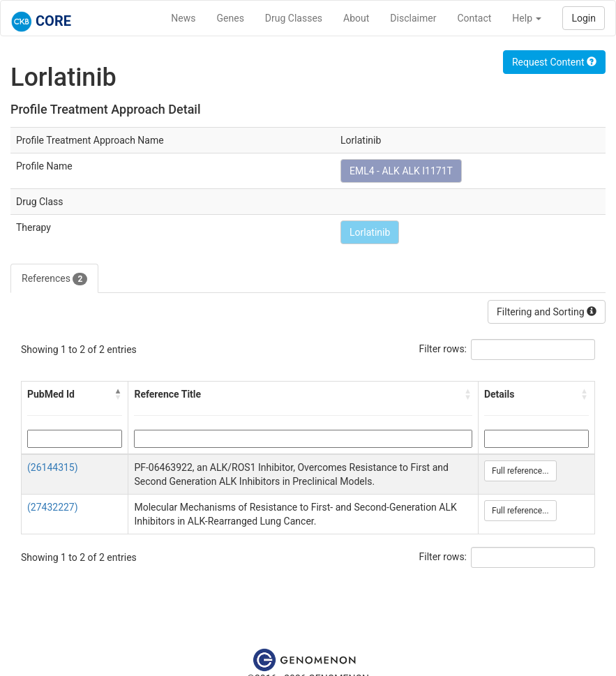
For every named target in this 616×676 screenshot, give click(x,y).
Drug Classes (294, 18)
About (356, 18)
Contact (474, 18)
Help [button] (527, 18)
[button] (118, 394)
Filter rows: (443, 349)
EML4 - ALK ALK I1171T (401, 171)
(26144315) (53, 467)
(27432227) (53, 507)
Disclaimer (413, 18)
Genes (231, 18)
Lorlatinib (370, 232)
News (183, 18)
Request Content (554, 62)
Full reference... (520, 471)
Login (584, 18)
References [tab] (54, 279)
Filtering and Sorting (547, 312)
